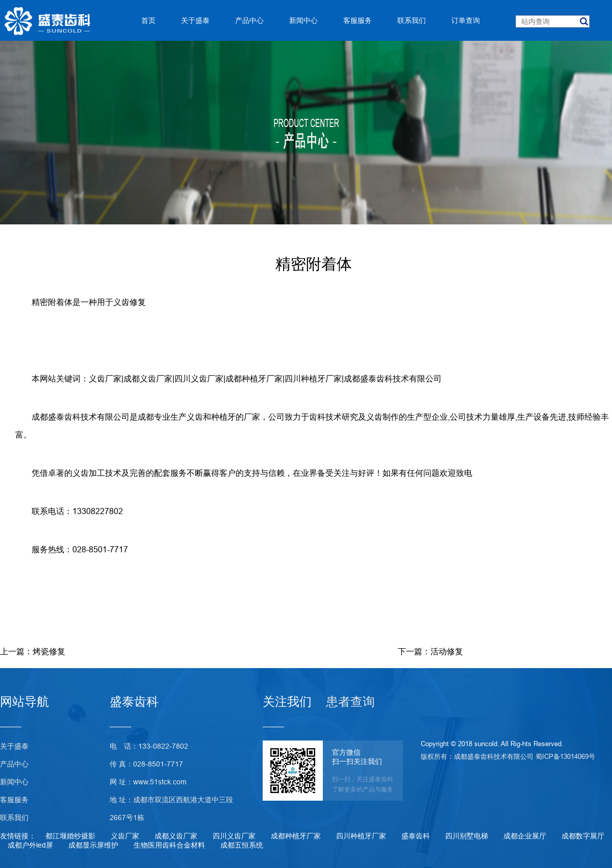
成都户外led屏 (30, 845)
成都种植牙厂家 (254, 378)
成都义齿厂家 (148, 378)
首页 (148, 20)
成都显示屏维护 (93, 845)
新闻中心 (14, 782)
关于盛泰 (14, 746)
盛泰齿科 (416, 836)
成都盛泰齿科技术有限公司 (393, 378)
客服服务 (14, 800)
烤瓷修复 (49, 651)
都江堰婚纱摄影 (70, 836)
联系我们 (14, 818)
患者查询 (350, 702)
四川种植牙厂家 (313, 378)
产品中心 (14, 764)
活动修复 (447, 651)
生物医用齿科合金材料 (169, 845)
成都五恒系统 (242, 845)
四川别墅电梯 (467, 836)
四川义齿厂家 (199, 378)
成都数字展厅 (583, 836)
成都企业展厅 (525, 836)
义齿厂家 (105, 378)
